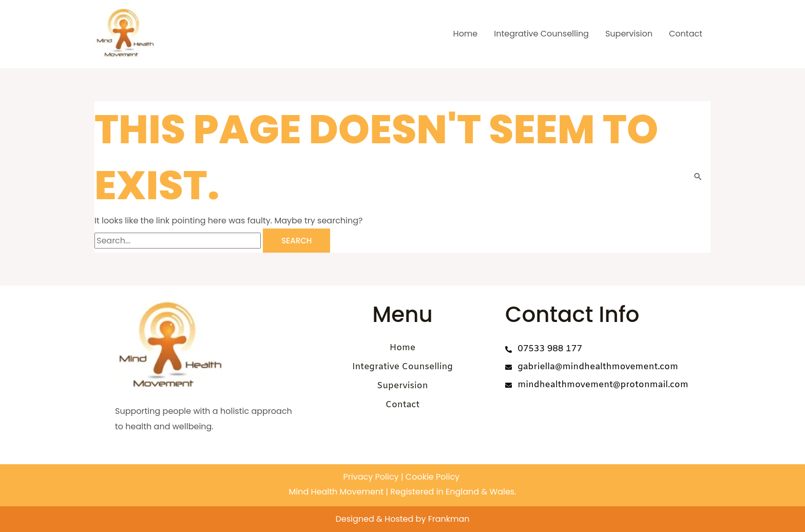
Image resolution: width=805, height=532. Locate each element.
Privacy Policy (371, 477)
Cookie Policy (432, 477)
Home (466, 34)
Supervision (629, 34)
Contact (686, 34)
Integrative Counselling (541, 34)
